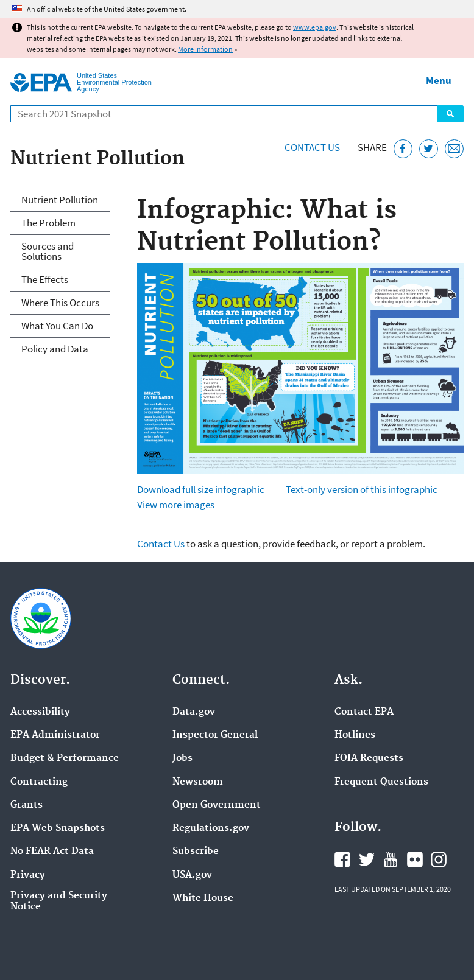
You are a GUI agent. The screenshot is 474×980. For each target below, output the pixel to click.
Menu (439, 80)
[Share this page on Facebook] (403, 149)
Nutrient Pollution (60, 200)
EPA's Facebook (342, 859)
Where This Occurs (60, 303)
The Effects (45, 279)
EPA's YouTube (391, 859)
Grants (27, 805)
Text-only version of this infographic (362, 490)
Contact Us (312, 147)
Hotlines (355, 735)
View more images (176, 505)
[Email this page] (454, 149)
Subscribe (196, 852)
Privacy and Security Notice (59, 901)
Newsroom (198, 782)
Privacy (28, 875)
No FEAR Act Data (52, 852)
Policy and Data (55, 349)
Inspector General (215, 735)
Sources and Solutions (48, 251)
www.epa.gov (315, 27)
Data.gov (194, 712)
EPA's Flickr (415, 859)
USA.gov (192, 875)
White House (203, 898)
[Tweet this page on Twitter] (429, 149)
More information (205, 49)
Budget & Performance (65, 758)
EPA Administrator (55, 735)
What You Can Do (57, 326)
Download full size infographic (201, 490)
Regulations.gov (211, 828)
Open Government (217, 805)
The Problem (48, 223)
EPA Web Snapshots (58, 828)
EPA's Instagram (439, 859)
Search (450, 114)
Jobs (182, 758)
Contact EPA (364, 712)
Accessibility (40, 712)
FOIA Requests (369, 758)
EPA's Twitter (367, 859)
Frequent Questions (381, 782)
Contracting (39, 782)
